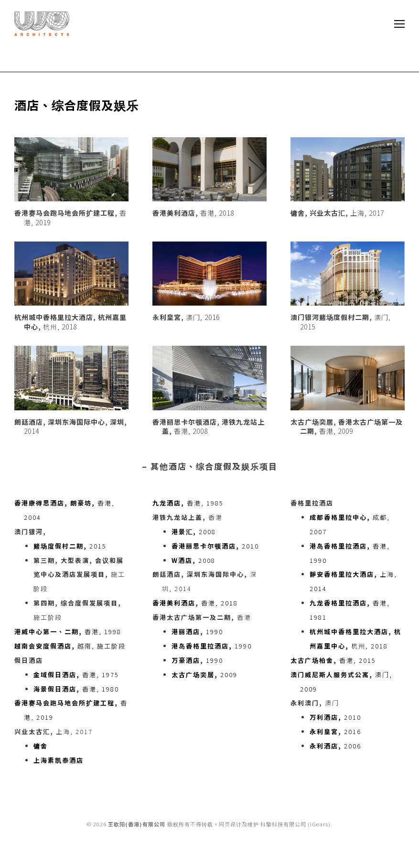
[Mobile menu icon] (399, 24)
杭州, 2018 (70, 322)
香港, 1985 (188, 503)
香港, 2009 (347, 427)
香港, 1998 (68, 632)
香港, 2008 (209, 427)
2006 (335, 746)
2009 (204, 675)
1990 (197, 632)
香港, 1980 (76, 689)
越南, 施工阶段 (70, 646)
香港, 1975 (76, 675)
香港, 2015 (333, 660)
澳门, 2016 (186, 317)
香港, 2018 (193, 213)
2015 (70, 546)
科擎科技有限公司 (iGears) (295, 824)
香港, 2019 (70, 218)
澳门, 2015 (341, 322)
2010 (215, 546)
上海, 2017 (337, 213)
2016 (335, 731)
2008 (194, 532)
